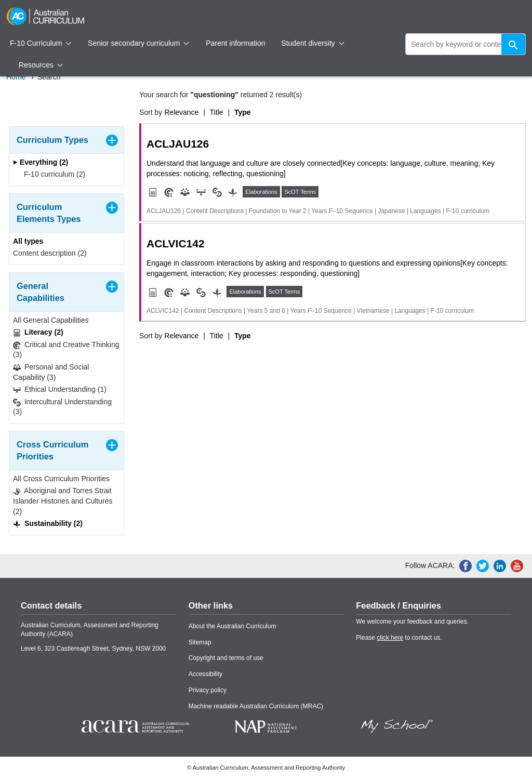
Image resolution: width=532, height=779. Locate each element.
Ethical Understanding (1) (60, 389)
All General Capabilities (51, 320)
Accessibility (205, 674)
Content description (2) (50, 253)
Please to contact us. (399, 638)
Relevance (181, 112)
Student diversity (312, 43)
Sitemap (200, 642)
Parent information (235, 43)
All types (28, 241)
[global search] (465, 44)
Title (217, 112)
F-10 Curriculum (41, 43)
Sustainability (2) (48, 524)
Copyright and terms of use (226, 658)
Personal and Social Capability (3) (51, 372)
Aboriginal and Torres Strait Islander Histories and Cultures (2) (63, 501)
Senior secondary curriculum (138, 43)
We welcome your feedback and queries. (412, 622)
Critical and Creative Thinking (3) (66, 350)
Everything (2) (41, 162)
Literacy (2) (38, 332)
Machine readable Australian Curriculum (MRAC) (256, 706)
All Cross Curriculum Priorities (61, 479)
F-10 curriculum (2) (51, 174)
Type (243, 112)
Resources (41, 65)
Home (16, 77)
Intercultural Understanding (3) (62, 407)
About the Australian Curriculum (232, 626)
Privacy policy (208, 690)
